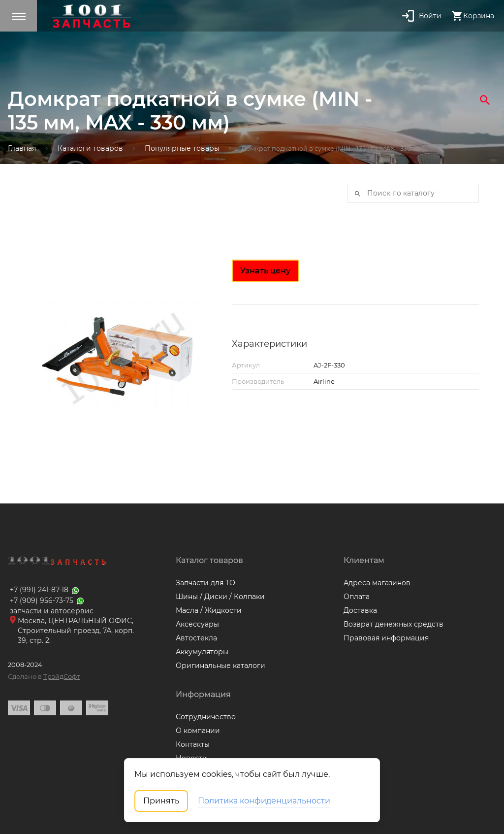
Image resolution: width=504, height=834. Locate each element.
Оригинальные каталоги (220, 666)
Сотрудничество (206, 717)
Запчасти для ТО (205, 583)
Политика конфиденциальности (264, 801)
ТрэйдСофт (62, 676)
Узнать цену (265, 271)
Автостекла (196, 638)
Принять (161, 801)
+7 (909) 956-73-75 (47, 600)
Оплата (357, 597)
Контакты (193, 744)
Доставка (360, 610)
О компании (198, 731)
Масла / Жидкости (209, 610)
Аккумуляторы (202, 652)
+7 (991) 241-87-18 (45, 590)
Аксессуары (197, 624)
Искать (354, 194)
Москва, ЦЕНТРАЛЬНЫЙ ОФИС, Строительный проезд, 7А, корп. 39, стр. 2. (76, 631)
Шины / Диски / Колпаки (220, 597)
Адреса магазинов (377, 583)
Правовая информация (386, 638)
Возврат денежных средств (394, 624)
